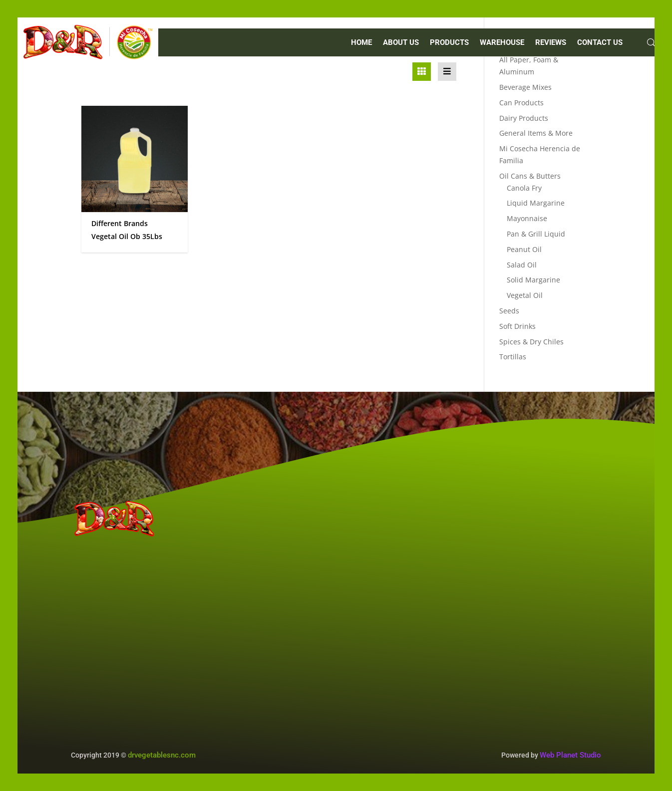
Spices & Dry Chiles (531, 342)
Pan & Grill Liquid (536, 234)
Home (361, 43)
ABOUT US (401, 43)
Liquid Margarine (536, 203)
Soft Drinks (517, 326)
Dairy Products (524, 118)
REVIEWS (551, 43)
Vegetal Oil (525, 295)
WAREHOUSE (502, 43)
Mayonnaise (527, 218)
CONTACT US (600, 43)
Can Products (521, 103)
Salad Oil (522, 265)
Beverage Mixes (525, 87)
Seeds (509, 311)
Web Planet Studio (570, 755)
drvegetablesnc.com (162, 755)
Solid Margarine (533, 280)
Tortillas (513, 357)
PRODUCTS (449, 43)
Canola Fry (524, 188)
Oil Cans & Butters (530, 176)
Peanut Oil (524, 249)
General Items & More (536, 133)
